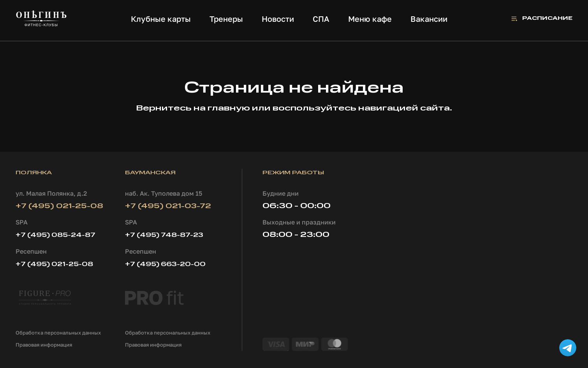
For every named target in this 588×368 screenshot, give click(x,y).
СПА (321, 19)
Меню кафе (370, 19)
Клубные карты (161, 19)
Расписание (547, 18)
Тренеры (226, 19)
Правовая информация (44, 345)
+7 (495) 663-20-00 (165, 265)
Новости (278, 19)
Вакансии (429, 19)
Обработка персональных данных (58, 333)
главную (229, 109)
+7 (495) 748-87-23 (164, 235)
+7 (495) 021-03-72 (168, 206)
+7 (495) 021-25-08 (59, 206)
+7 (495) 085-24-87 (55, 235)
